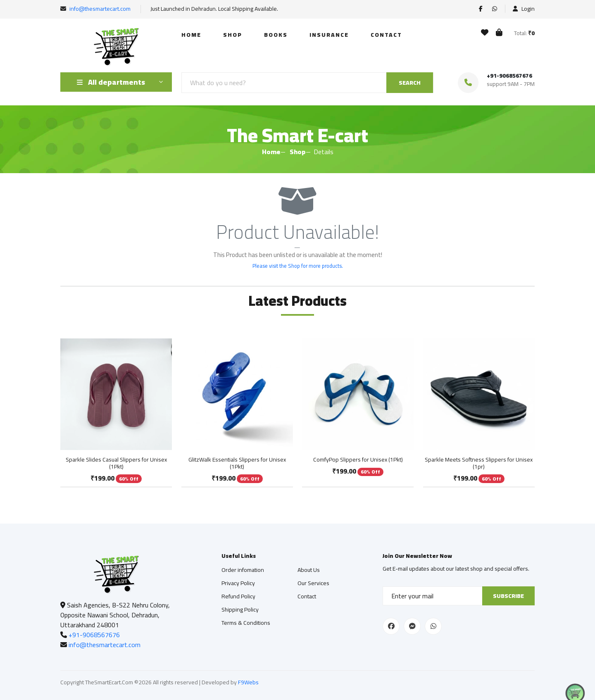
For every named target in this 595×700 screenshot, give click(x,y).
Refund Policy (238, 596)
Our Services (313, 583)
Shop (233, 35)
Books (276, 35)
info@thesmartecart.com (100, 9)
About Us (309, 570)
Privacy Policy (238, 583)
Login (524, 9)
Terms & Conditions (246, 623)
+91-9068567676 (509, 76)
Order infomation (243, 570)
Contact (386, 35)
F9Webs (248, 682)
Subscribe (508, 596)
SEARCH (410, 83)
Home (191, 35)
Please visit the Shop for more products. (298, 266)
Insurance (329, 35)
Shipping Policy (240, 610)
